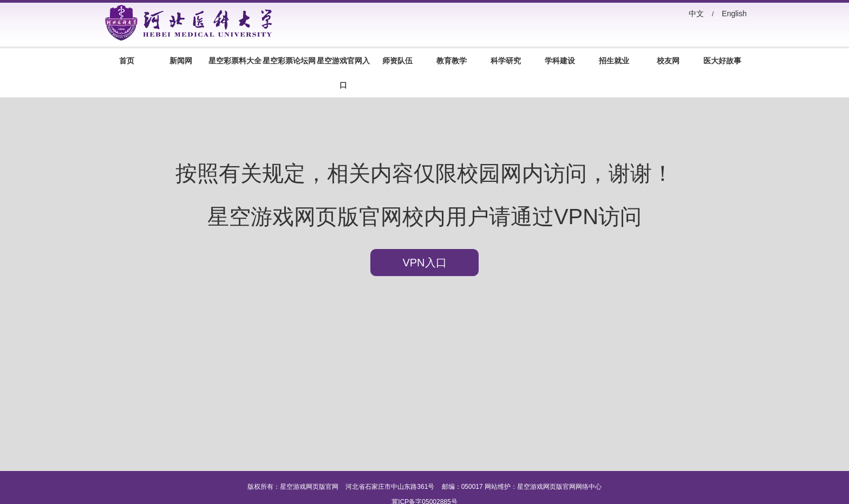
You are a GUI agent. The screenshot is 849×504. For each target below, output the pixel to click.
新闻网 (181, 61)
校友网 (668, 61)
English (734, 14)
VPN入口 (424, 263)
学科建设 (560, 61)
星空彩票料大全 (235, 61)
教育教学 (452, 61)
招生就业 (614, 61)
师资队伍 (397, 61)
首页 (127, 61)
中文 (696, 14)
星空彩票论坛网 (289, 61)
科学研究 (506, 61)
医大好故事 (722, 61)
